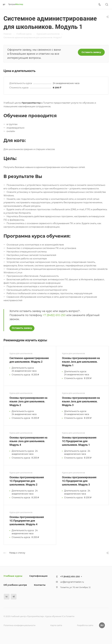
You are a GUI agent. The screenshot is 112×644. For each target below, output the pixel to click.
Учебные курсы (13, 576)
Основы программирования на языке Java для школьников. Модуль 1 (81, 362)
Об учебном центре (15, 585)
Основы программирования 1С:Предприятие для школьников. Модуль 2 (27, 481)
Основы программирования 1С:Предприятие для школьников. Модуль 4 (27, 521)
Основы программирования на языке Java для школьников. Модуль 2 (28, 401)
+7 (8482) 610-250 (54, 315)
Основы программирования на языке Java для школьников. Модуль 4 (28, 441)
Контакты (40, 585)
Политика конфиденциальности (19, 625)
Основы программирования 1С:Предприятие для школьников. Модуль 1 (79, 441)
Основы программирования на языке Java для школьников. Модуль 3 (81, 401)
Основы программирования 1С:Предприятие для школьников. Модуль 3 (79, 481)
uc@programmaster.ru (72, 582)
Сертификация (38, 576)
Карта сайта (56, 625)
